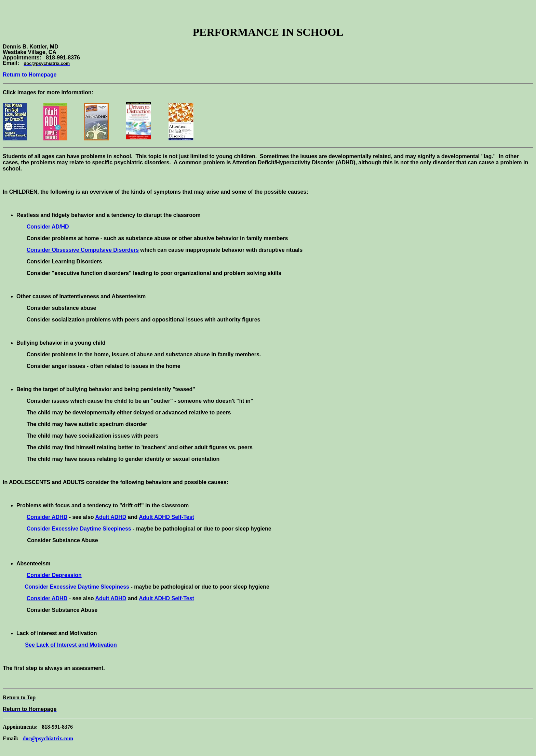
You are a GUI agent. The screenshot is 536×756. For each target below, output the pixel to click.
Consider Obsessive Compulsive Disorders (83, 250)
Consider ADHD (47, 517)
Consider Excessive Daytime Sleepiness (79, 529)
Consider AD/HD (48, 227)
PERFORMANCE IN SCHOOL (268, 32)
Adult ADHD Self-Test (166, 517)
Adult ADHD (111, 517)
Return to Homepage (30, 75)
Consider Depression (54, 575)
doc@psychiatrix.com (48, 738)
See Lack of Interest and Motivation (71, 645)
